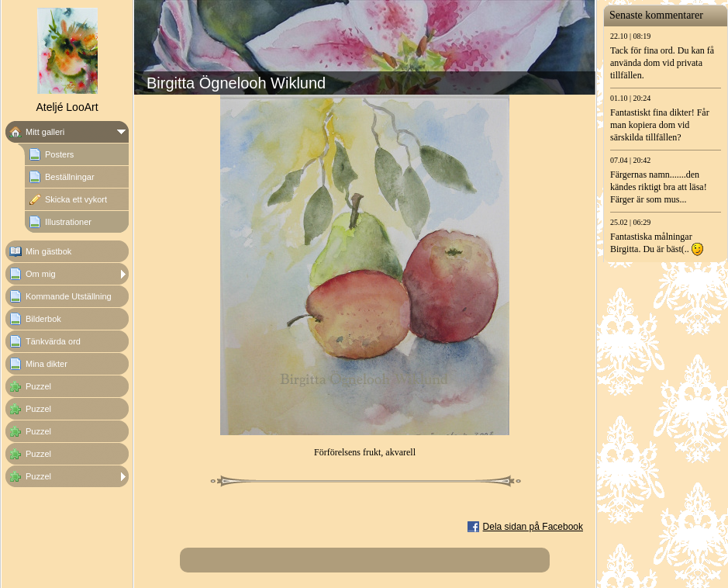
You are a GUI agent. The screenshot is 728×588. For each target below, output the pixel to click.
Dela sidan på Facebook (533, 527)
